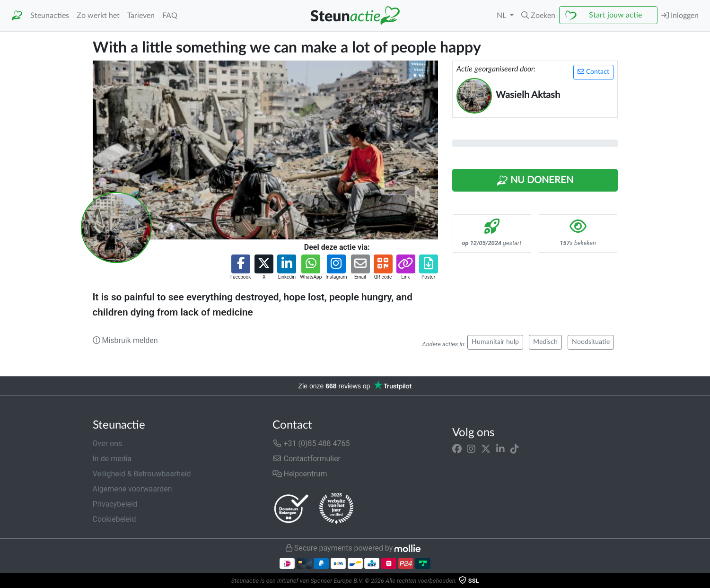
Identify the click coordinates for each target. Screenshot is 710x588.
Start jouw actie (615, 15)
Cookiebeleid (114, 519)
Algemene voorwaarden (132, 489)
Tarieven (141, 16)
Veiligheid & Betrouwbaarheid (142, 474)
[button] (538, 16)
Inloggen (680, 15)
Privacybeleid (115, 504)
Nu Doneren (535, 181)
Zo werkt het (98, 16)
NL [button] (502, 16)
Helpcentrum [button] (300, 474)
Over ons (108, 443)
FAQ (170, 16)
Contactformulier (307, 459)
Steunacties (50, 16)
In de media (112, 459)
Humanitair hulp (495, 342)
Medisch (545, 342)
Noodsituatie (591, 342)
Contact (593, 72)
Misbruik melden (125, 340)
